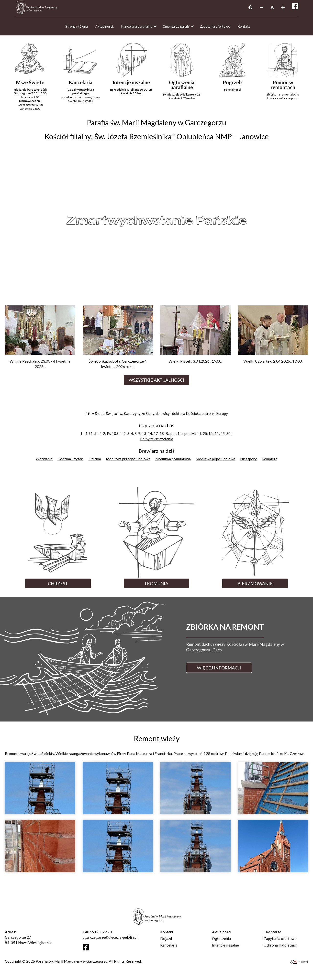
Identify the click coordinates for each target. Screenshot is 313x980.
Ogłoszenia (221, 941)
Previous (20, 222)
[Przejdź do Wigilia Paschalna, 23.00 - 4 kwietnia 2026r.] (40, 342)
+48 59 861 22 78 (97, 934)
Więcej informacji (219, 670)
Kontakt (167, 934)
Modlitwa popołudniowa (215, 461)
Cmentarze (272, 934)
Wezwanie (44, 461)
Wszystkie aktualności (156, 382)
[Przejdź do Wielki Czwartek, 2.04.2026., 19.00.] (273, 339)
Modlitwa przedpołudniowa (128, 461)
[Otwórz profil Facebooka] (88, 951)
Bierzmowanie (255, 586)
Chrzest (58, 586)
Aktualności (222, 934)
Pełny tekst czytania (157, 441)
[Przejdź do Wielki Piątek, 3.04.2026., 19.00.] (195, 339)
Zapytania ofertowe (280, 941)
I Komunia (156, 586)
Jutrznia (95, 461)
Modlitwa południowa (173, 461)
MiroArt (299, 964)
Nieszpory (248, 461)
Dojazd (166, 941)
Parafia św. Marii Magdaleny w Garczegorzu (72, 964)
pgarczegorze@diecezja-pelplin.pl (110, 940)
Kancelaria (169, 948)
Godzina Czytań (70, 461)
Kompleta (269, 461)
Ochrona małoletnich (281, 948)
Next (293, 222)
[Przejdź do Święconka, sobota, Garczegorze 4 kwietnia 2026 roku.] (118, 342)
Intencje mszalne (225, 948)
